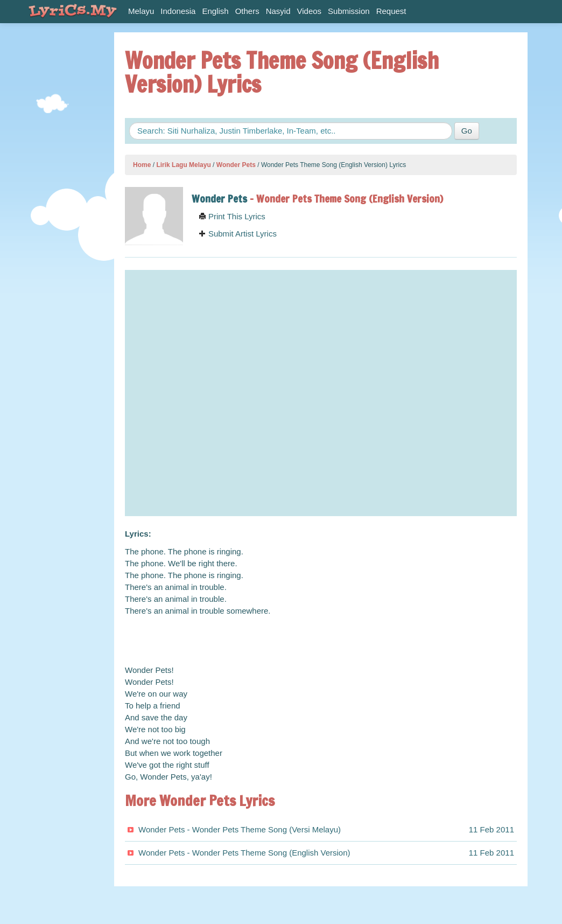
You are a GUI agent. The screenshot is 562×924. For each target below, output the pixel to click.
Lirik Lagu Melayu (183, 165)
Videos (310, 11)
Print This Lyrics (232, 216)
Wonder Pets (236, 165)
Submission (349, 11)
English (215, 11)
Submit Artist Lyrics (238, 234)
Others (247, 11)
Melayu (141, 11)
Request (391, 11)
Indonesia (178, 11)
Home (142, 165)
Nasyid (278, 11)
